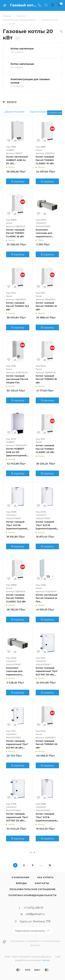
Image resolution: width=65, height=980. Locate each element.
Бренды (21, 883)
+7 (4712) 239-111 (33, 908)
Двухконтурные (15, 112)
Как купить (45, 877)
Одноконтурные (40, 112)
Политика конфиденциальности (32, 895)
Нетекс (46, 960)
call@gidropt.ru (35, 914)
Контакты (42, 883)
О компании (20, 877)
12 (50, 865)
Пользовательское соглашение (33, 889)
